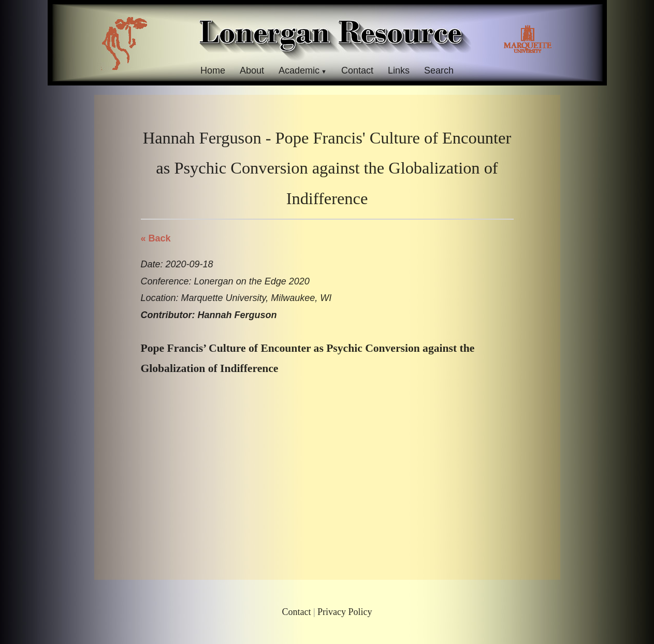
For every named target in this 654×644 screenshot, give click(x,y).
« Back (156, 238)
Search (439, 70)
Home (213, 70)
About (252, 70)
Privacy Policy (345, 612)
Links (399, 70)
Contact (357, 70)
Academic (299, 70)
